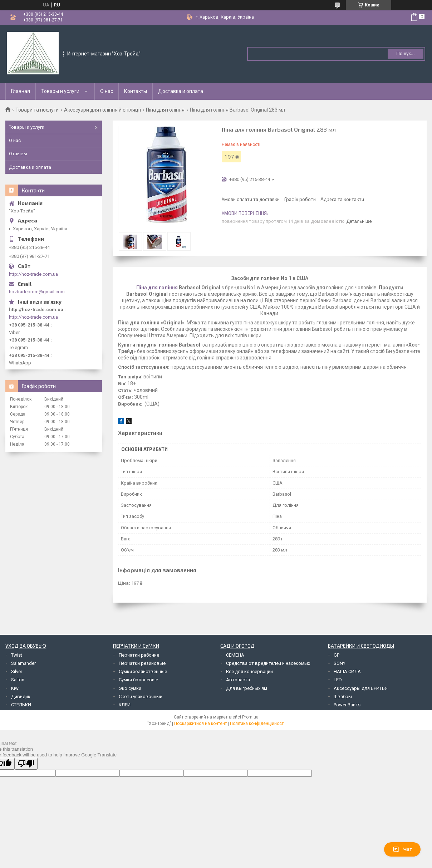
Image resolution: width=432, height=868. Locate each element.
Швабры (343, 697)
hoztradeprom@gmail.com (37, 292)
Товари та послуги (37, 110)
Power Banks (347, 705)
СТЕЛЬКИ (21, 705)
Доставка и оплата (181, 91)
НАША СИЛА (347, 671)
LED (338, 680)
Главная (21, 91)
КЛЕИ (125, 705)
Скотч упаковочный (141, 697)
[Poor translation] (26, 764)
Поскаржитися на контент (200, 724)
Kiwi (15, 688)
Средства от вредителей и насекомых (268, 663)
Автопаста (238, 680)
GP (337, 655)
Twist (17, 655)
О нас (107, 91)
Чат (402, 849)
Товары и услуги (60, 91)
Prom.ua (250, 717)
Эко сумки (130, 688)
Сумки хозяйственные (143, 671)
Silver (17, 671)
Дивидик (21, 697)
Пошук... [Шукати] (405, 53)
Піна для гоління (165, 110)
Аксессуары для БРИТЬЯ (361, 688)
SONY (340, 663)
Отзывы (18, 154)
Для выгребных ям (247, 688)
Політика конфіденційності (257, 724)
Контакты (136, 91)
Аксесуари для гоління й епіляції (102, 110)
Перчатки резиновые (142, 663)
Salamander (23, 663)
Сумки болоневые (138, 680)
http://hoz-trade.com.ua (33, 274)
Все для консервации (249, 671)
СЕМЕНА (235, 655)
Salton (18, 680)
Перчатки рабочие (139, 655)
